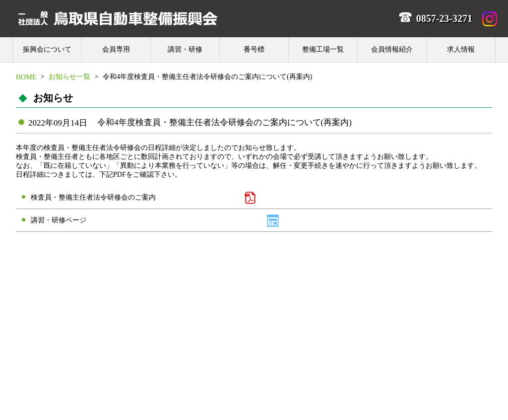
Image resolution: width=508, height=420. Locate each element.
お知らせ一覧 (69, 77)
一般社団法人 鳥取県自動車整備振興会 (118, 18)
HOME (26, 77)
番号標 (254, 49)
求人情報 (461, 49)
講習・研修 (185, 49)
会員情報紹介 (392, 49)
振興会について (47, 49)
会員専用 (116, 49)
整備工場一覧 (323, 49)
